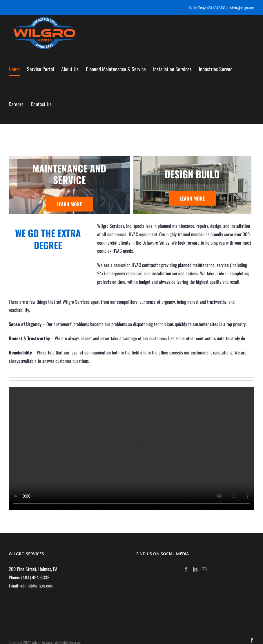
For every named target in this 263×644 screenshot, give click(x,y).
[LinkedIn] (195, 569)
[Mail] (204, 569)
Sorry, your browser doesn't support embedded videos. (131, 449)
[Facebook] (186, 569)
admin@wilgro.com (242, 8)
